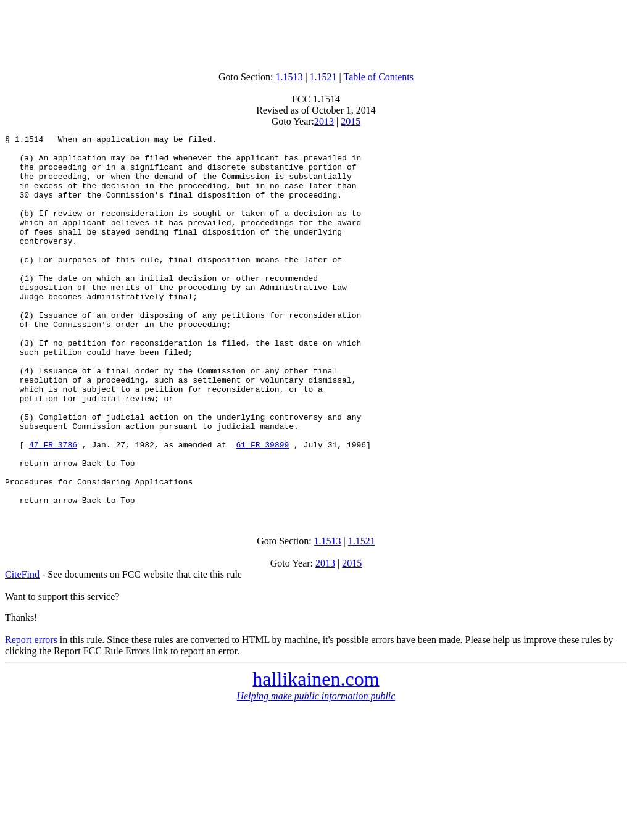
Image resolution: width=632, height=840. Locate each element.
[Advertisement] (316, 33)
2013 (324, 121)
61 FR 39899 (262, 507)
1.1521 (323, 77)
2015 (351, 121)
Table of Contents (379, 77)
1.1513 (289, 77)
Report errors (31, 714)
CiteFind (22, 648)
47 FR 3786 (53, 507)
